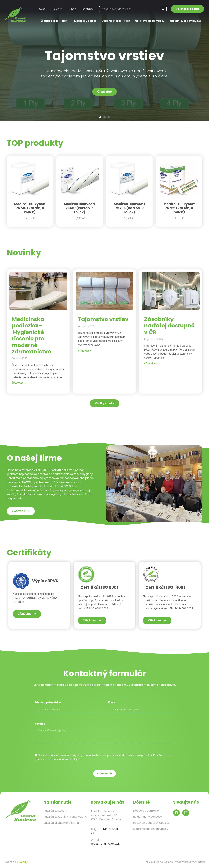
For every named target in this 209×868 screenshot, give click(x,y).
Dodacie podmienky (146, 811)
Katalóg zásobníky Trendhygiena (65, 817)
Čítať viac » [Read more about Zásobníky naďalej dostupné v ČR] (151, 363)
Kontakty (88, 9)
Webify (23, 862)
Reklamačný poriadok (148, 817)
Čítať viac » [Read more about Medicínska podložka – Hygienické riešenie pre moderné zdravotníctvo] (19, 383)
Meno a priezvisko (48, 703)
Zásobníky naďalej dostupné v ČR (169, 326)
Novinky (57, 9)
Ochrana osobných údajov (151, 829)
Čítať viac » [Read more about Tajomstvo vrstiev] (85, 351)
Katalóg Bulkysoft (55, 811)
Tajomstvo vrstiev (103, 319)
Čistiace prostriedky (55, 21)
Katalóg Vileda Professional (61, 823)
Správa (40, 724)
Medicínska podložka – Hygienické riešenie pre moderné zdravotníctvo (32, 335)
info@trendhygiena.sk (105, 844)
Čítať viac (104, 92)
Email (112, 703)
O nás (72, 9)
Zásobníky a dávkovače (186, 21)
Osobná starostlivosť (116, 21)
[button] (100, 117)
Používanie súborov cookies (151, 823)
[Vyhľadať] (163, 9)
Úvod (42, 9)
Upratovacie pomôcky (151, 21)
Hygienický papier (85, 21)
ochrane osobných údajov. (65, 759)
